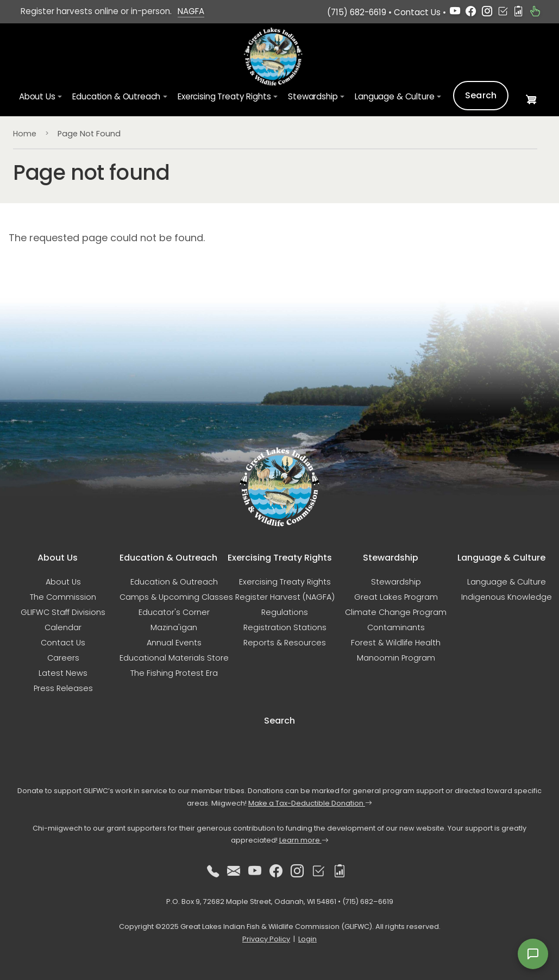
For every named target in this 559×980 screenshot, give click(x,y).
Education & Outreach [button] (116, 96)
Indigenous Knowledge (507, 597)
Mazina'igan (174, 627)
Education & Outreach (174, 582)
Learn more (304, 840)
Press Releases (63, 688)
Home (25, 134)
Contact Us (417, 12)
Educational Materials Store (174, 658)
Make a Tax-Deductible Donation (310, 803)
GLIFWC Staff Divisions (63, 612)
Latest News (63, 673)
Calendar (63, 627)
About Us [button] (37, 96)
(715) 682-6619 (357, 12)
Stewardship (396, 582)
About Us (63, 582)
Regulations (285, 612)
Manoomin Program (396, 658)
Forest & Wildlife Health (396, 643)
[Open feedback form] (533, 954)
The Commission (63, 597)
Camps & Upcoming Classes (176, 597)
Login (307, 939)
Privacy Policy (266, 939)
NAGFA (191, 11)
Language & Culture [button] (394, 96)
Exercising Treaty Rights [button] (224, 96)
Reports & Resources (285, 643)
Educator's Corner (174, 612)
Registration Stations (285, 627)
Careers (63, 658)
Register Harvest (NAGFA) (285, 597)
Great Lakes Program (396, 597)
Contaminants (396, 627)
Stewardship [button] (313, 96)
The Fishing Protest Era (174, 673)
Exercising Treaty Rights (285, 582)
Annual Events (174, 643)
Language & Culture (507, 582)
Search (481, 95)
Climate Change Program (396, 612)
